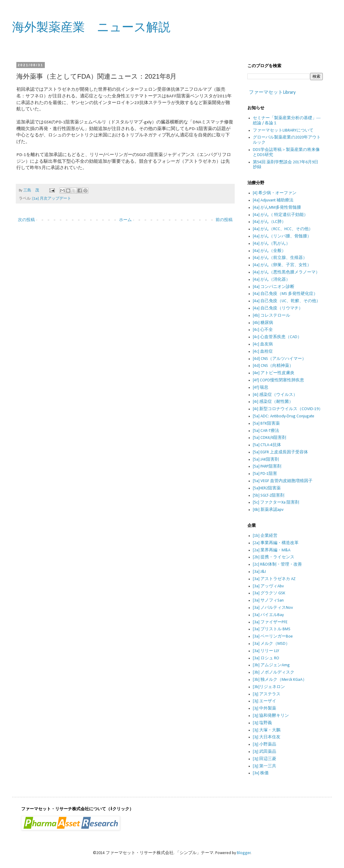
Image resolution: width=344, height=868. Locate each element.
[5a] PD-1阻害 (265, 474)
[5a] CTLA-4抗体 (267, 445)
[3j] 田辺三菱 (265, 759)
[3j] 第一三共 (265, 766)
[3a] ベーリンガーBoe (273, 636)
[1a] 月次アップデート (52, 199)
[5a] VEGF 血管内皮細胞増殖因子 (283, 481)
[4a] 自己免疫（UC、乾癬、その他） (287, 301)
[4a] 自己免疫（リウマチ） (278, 308)
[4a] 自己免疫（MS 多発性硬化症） (285, 294)
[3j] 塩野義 (262, 723)
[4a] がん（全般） (269, 251)
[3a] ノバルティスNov (273, 608)
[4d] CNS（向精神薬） (273, 366)
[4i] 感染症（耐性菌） (273, 402)
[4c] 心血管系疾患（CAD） (277, 337)
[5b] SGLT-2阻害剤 (269, 496)
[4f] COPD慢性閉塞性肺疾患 (278, 380)
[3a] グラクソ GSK (269, 593)
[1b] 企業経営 (265, 536)
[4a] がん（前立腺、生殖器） (280, 258)
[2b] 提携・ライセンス (274, 557)
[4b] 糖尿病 (263, 323)
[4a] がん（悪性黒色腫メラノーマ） (286, 272)
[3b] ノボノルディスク (274, 672)
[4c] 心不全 (263, 330)
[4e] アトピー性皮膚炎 (274, 373)
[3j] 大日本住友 (267, 737)
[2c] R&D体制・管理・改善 (277, 565)
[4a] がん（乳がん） (271, 244)
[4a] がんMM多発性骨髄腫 (277, 208)
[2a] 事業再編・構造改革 (276, 543)
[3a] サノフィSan (268, 600)
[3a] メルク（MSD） (271, 644)
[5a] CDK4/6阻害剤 (270, 438)
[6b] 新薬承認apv (268, 510)
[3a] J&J (259, 572)
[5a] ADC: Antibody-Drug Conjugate (284, 416)
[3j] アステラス (267, 694)
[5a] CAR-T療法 (266, 431)
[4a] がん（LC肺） (269, 222)
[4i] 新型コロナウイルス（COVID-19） (288, 409)
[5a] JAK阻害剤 (266, 460)
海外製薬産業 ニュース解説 (91, 27)
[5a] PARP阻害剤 (267, 467)
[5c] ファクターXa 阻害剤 (276, 503)
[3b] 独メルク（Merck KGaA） (280, 680)
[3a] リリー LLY (266, 651)
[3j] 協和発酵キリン (271, 716)
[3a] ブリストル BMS (272, 629)
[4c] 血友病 (263, 344)
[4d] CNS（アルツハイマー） (279, 359)
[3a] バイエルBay (268, 615)
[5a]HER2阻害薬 (267, 488)
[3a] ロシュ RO (266, 658)
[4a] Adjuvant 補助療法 (273, 200)
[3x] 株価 (261, 773)
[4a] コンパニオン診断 (274, 287)
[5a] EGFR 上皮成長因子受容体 (280, 452)
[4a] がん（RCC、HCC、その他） (283, 229)
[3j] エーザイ (265, 701)
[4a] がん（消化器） (271, 280)
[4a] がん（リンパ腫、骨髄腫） (282, 236)
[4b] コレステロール (271, 316)
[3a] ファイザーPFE (270, 622)
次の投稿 (26, 220)
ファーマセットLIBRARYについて (283, 131)
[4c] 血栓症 (263, 352)
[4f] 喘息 (261, 388)
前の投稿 (224, 220)
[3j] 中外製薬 (265, 708)
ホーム (125, 220)
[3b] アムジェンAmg (271, 665)
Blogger (244, 853)
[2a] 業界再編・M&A (272, 550)
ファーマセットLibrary (272, 93)
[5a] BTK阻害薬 (266, 424)
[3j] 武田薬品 (265, 752)
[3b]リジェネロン (269, 687)
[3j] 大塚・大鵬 (267, 730)
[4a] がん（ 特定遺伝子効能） (280, 215)
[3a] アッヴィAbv (268, 586)
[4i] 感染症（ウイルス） (275, 395)
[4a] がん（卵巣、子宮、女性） (282, 265)
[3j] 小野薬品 (265, 744)
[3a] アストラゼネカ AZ (274, 579)
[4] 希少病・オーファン (275, 193)
